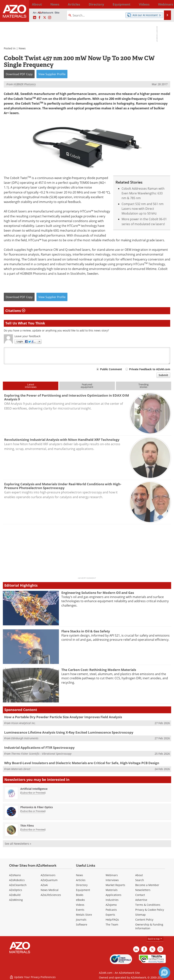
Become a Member (147, 885)
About (139, 875)
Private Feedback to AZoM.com (150, 369)
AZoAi (44, 885)
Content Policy (144, 920)
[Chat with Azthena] (165, 972)
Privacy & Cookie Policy (150, 910)
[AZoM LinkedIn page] (35, 18)
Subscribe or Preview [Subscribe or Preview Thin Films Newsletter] (33, 829)
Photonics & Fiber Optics (37, 807)
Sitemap (140, 915)
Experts (110, 915)
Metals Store (84, 915)
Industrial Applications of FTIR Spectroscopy (39, 748)
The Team (112, 924)
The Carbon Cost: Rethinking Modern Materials (99, 670)
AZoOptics (16, 890)
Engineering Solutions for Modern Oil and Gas (98, 593)
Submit (163, 375)
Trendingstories (144, 386)
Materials (112, 890)
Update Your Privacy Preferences (33, 975)
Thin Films (27, 826)
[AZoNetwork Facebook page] (40, 18)
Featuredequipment (87, 386)
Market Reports (115, 885)
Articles (81, 880)
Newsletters (143, 890)
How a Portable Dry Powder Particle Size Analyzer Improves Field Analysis (63, 717)
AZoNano (15, 875)
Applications (113, 895)
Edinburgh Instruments (25, 738)
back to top (155, 939)
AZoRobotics (17, 880)
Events (80, 910)
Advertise (141, 900)
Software (82, 924)
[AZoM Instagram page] (50, 18)
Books (80, 895)
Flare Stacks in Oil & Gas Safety (86, 631)
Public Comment (111, 369)
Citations (15, 311)
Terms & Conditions (148, 905)
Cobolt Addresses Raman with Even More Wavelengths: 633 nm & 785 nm (143, 193)
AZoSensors (48, 875)
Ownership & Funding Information (149, 926)
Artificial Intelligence (34, 789)
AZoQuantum (49, 880)
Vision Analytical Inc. (23, 723)
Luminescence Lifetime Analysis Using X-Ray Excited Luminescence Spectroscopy (69, 732)
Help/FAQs (112, 920)
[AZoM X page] (45, 18)
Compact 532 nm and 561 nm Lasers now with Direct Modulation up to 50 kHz (143, 209)
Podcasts (111, 910)
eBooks (80, 900)
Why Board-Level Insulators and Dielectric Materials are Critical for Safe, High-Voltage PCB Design (82, 763)
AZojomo (111, 905)
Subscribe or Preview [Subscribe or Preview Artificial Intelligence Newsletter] (33, 793)
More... (167, 4)
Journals (81, 920)
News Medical (50, 890)
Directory (79, 4)
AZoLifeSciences (51, 895)
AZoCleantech (18, 885)
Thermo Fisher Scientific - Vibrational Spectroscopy (41, 754)
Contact (140, 895)
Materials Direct (21, 769)
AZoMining (16, 900)
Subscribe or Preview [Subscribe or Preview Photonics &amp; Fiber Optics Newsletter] (33, 811)
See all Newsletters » (18, 844)
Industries (112, 900)
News (22, 48)
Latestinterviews (31, 386)
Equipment (83, 890)
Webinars (112, 875)
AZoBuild (15, 895)
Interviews (112, 880)
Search (140, 880)
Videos (80, 905)
